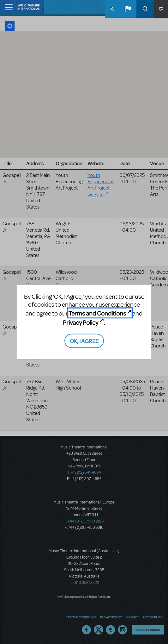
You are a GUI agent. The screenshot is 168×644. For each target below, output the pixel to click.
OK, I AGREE (84, 341)
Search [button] (145, 9)
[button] (128, 9)
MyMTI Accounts (112, 9)
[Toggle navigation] (7, 7)
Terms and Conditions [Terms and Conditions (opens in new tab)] (97, 313)
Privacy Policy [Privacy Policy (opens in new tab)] (81, 322)
